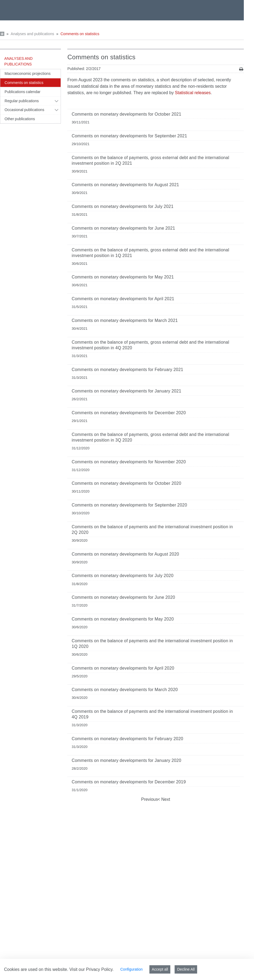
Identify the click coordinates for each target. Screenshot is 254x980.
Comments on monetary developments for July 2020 (122, 576)
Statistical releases (193, 93)
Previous (149, 799)
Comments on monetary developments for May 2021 (123, 277)
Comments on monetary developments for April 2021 (123, 299)
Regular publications (22, 101)
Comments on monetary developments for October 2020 (126, 483)
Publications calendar (23, 92)
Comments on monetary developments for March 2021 (125, 320)
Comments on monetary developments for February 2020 (127, 739)
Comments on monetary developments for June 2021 (123, 228)
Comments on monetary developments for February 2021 (127, 370)
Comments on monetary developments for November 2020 (129, 462)
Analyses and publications (32, 34)
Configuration (131, 969)
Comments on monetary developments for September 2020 (129, 505)
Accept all (160, 969)
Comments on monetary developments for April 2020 (123, 668)
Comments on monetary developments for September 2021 (129, 136)
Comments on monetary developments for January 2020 (126, 760)
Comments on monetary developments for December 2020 (129, 413)
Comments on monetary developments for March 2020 (125, 690)
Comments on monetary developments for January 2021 (126, 391)
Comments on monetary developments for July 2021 (122, 206)
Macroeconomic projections (27, 74)
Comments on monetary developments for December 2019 (129, 782)
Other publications (20, 119)
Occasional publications (24, 110)
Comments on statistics (80, 34)
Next (165, 799)
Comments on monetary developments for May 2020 (123, 619)
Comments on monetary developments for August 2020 (125, 554)
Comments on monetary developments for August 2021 (125, 185)
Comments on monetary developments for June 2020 (123, 597)
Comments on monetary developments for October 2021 (126, 114)
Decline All (186, 969)
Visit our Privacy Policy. (92, 969)
